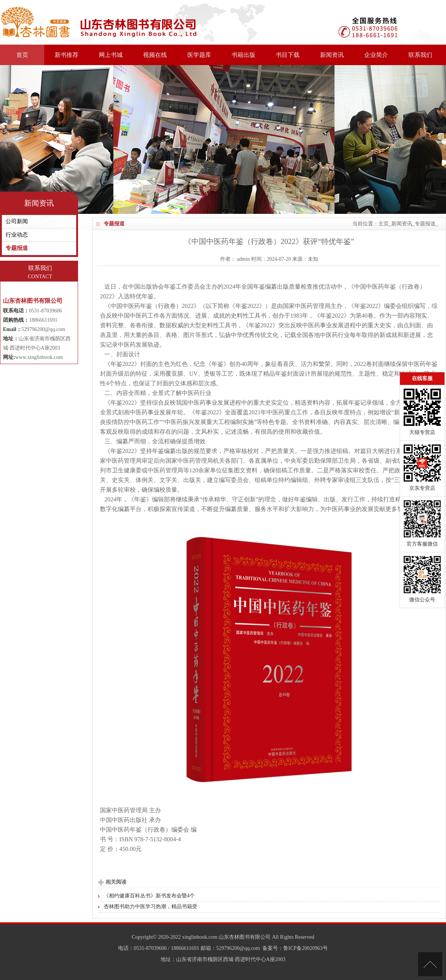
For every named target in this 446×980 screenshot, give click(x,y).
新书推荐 (67, 55)
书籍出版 (243, 55)
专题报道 (425, 224)
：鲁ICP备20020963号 (303, 948)
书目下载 (288, 55)
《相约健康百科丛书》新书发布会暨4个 (149, 896)
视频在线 (155, 55)
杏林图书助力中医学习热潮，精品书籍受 (151, 907)
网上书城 (111, 55)
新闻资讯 (332, 55)
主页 (384, 224)
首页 (22, 55)
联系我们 (420, 55)
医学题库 (199, 55)
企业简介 (376, 55)
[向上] (430, 964)
